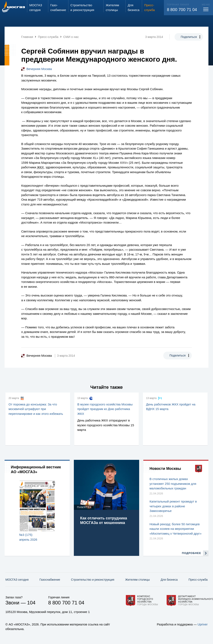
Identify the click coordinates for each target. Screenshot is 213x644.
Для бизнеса (169, 580)
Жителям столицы (137, 580)
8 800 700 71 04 (182, 10)
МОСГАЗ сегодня (17, 580)
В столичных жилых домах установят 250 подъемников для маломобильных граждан (173, 484)
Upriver (203, 624)
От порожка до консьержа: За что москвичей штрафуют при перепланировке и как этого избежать (36, 409)
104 (31, 603)
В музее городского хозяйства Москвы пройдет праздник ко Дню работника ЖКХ (105, 409)
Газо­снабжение (50, 580)
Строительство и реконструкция (93, 580)
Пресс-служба (198, 580)
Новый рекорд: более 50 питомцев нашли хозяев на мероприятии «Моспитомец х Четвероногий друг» (176, 529)
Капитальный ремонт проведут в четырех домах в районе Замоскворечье (173, 506)
